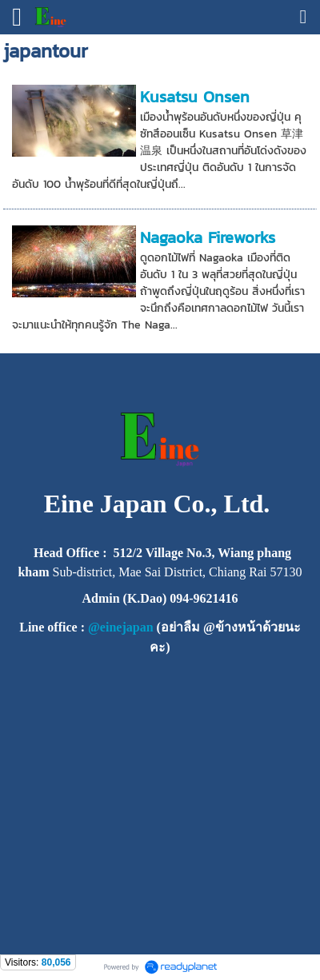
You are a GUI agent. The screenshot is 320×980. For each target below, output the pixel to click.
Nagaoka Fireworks (208, 237)
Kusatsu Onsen (195, 97)
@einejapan (121, 627)
